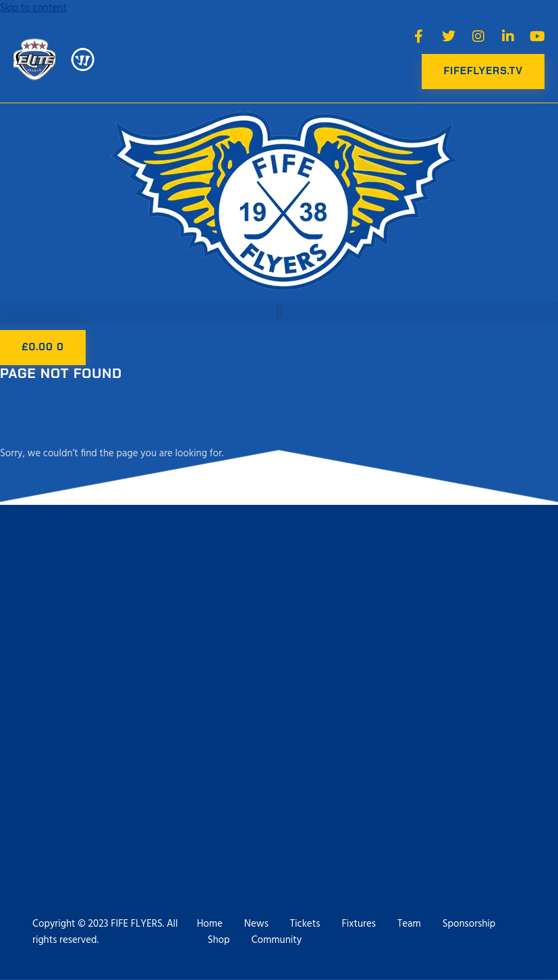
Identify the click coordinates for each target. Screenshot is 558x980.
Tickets (305, 924)
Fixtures (359, 924)
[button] (279, 312)
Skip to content (33, 8)
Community (277, 940)
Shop (219, 940)
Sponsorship (469, 924)
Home (210, 924)
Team (409, 924)
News (256, 924)
